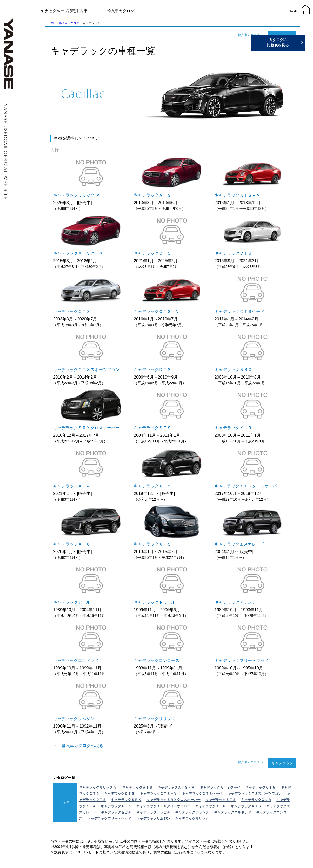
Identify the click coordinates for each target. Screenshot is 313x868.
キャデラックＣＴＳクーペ (202, 794)
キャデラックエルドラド (233, 812)
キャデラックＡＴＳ (137, 787)
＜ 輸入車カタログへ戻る (78, 746)
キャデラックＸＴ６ (211, 806)
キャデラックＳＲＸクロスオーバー (174, 800)
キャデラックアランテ (192, 812)
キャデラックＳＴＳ (221, 800)
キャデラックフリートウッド (109, 819)
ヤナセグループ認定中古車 (64, 11)
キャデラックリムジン (153, 819)
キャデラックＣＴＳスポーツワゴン (255, 794)
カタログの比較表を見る (288, 42)
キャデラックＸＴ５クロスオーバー (163, 806)
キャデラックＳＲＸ (126, 800)
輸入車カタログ (121, 11)
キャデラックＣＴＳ (119, 794)
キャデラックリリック (192, 819)
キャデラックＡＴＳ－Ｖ (176, 787)
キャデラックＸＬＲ (256, 800)
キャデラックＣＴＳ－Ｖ (158, 794)
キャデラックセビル (116, 812)
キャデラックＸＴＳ (246, 806)
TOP (52, 23)
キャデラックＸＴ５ (116, 806)
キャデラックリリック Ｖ (98, 787)
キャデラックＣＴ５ (260, 787)
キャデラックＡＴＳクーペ (220, 787)
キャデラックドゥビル (153, 812)
